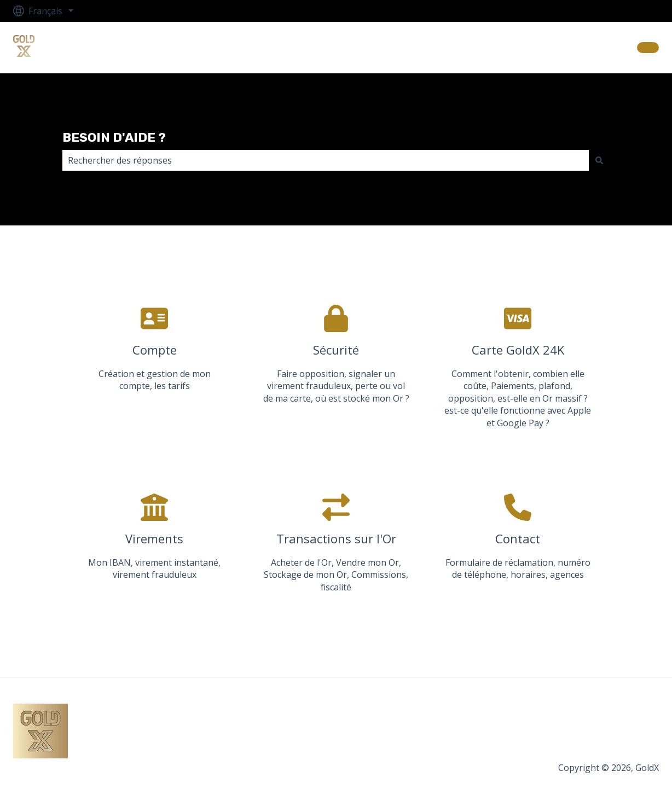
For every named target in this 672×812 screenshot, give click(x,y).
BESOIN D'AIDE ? (114, 137)
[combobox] (326, 160)
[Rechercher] (599, 160)
